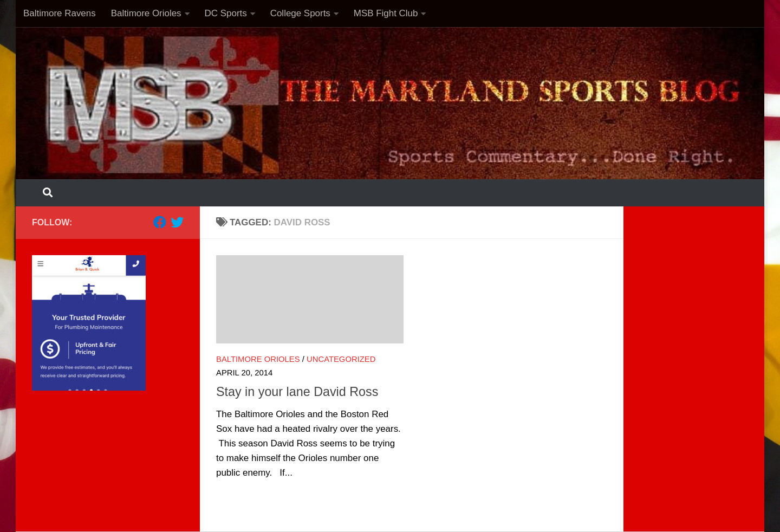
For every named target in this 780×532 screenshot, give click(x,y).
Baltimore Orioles (146, 13)
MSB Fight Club (386, 13)
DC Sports (226, 13)
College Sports (300, 13)
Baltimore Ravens (60, 13)
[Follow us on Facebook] (160, 222)
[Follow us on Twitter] (177, 222)
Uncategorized (341, 359)
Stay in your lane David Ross (297, 392)
